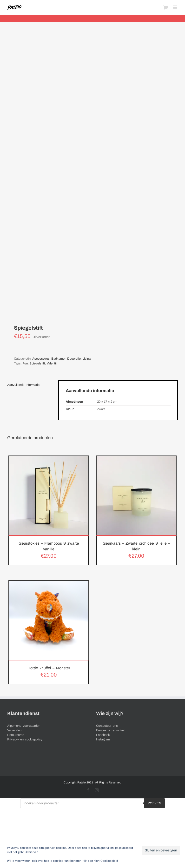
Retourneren (16, 735)
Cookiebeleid (109, 861)
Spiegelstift (37, 363)
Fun (25, 363)
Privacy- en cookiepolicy (25, 739)
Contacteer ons (107, 726)
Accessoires (41, 359)
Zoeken (155, 803)
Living (86, 359)
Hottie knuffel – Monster (49, 668)
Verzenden (14, 730)
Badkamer (58, 359)
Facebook (103, 735)
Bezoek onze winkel (110, 730)
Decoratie (74, 359)
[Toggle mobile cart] (165, 7)
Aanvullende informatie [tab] (23, 385)
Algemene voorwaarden (24, 726)
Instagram (103, 739)
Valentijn (53, 363)
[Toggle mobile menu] (175, 7)
